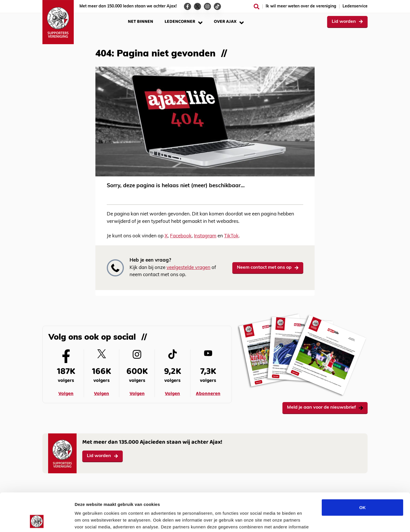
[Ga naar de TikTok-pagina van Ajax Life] (217, 6)
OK (363, 471)
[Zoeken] (257, 7)
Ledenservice (355, 6)
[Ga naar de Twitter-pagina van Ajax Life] (197, 6)
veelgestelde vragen (188, 268)
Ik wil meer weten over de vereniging (301, 6)
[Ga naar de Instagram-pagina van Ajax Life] (207, 6)
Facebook (181, 236)
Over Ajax (229, 22)
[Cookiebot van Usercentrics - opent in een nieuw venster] (37, 521)
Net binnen (141, 22)
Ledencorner (184, 22)
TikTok (231, 236)
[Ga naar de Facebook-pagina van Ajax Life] (187, 6)
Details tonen (308, 521)
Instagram (205, 236)
